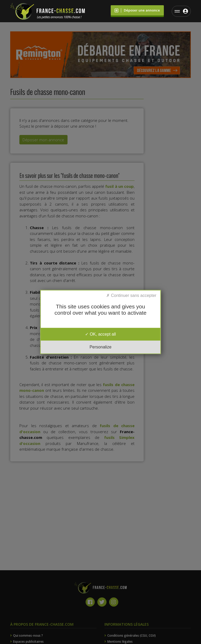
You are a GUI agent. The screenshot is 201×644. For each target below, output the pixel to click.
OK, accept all (100, 334)
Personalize (100, 347)
